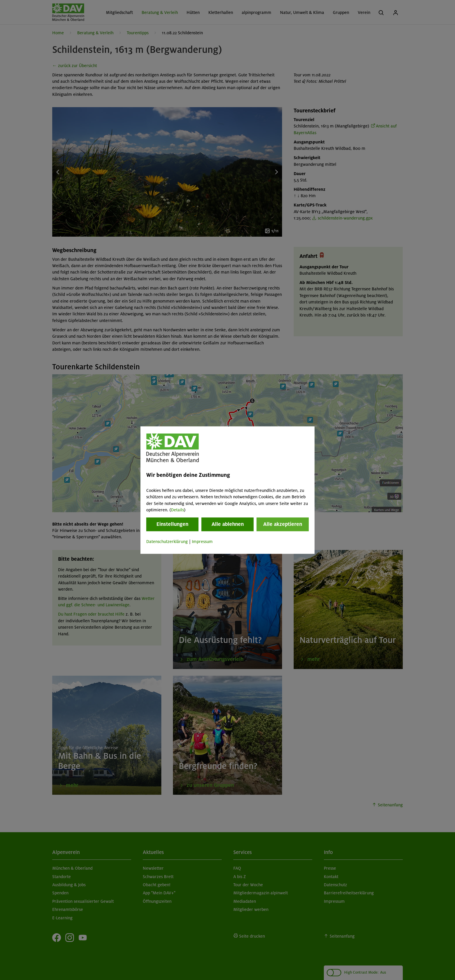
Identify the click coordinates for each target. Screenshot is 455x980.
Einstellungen (172, 524)
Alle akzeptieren (283, 524)
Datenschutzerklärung (167, 542)
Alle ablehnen (228, 524)
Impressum (202, 542)
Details (177, 510)
